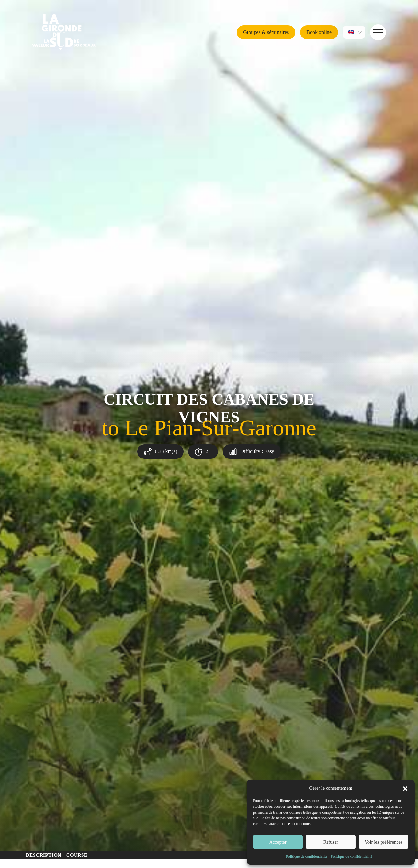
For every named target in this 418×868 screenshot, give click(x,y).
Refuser (331, 842)
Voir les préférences (384, 842)
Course (77, 855)
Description (44, 855)
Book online (319, 32)
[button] (405, 788)
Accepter (278, 842)
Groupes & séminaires (266, 32)
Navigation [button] (376, 32)
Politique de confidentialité (307, 856)
